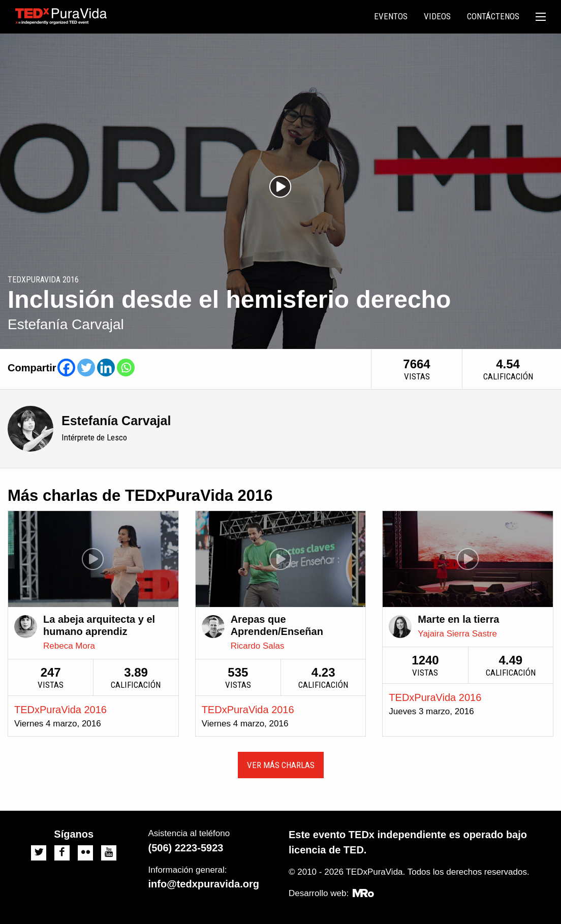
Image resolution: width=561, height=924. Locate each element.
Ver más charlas (281, 765)
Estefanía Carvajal (116, 421)
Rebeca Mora (69, 646)
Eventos (391, 16)
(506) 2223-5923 (186, 848)
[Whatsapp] (126, 368)
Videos (437, 16)
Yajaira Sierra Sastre (457, 634)
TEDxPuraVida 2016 (60, 710)
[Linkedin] (106, 368)
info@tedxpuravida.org (204, 884)
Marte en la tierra (458, 619)
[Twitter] (86, 368)
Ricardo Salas (258, 646)
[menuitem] (391, 17)
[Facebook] (66, 368)
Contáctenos (493, 16)
